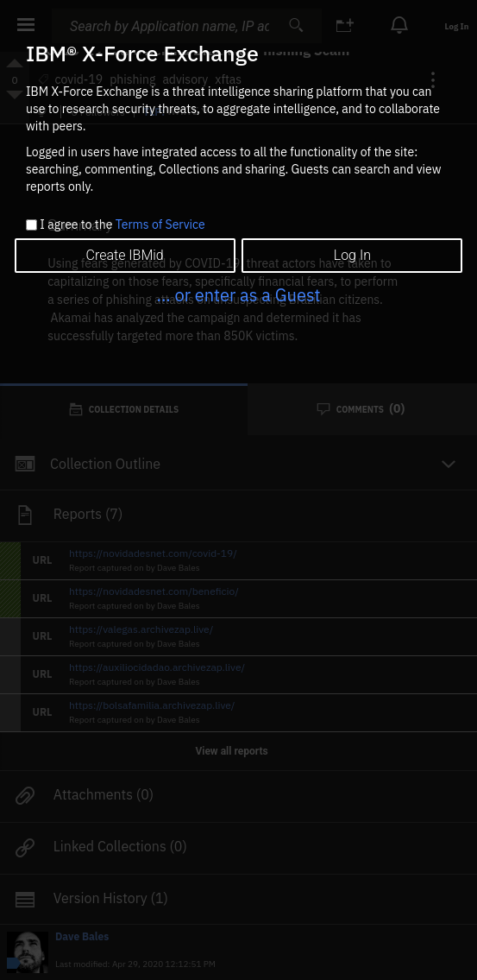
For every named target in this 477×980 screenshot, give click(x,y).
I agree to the (122, 225)
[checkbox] (31, 225)
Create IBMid (125, 255)
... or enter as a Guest (238, 295)
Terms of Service (160, 224)
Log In (352, 255)
